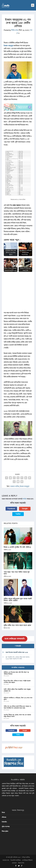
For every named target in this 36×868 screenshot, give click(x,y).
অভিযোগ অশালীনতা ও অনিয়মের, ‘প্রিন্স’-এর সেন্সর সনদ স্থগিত (18, 699)
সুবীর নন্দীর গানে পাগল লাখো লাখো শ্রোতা (17, 625)
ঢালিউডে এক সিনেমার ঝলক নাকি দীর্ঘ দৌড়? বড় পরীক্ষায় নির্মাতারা (16, 673)
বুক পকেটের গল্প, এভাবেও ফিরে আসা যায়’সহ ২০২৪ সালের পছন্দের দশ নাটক (17, 658)
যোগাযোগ (14, 863)
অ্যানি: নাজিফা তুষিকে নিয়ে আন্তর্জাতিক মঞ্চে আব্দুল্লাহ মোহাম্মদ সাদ (17, 690)
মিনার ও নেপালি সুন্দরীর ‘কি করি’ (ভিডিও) (17, 547)
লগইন (25, 499)
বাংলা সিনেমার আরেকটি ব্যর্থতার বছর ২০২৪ (17, 652)
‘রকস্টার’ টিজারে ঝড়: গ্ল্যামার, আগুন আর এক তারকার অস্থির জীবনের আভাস (17, 716)
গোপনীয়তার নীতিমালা (27, 860)
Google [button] (25, 509)
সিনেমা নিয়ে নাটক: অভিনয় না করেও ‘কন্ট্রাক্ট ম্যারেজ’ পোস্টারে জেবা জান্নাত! (17, 682)
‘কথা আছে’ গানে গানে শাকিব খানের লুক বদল (17, 573)
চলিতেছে (4, 817)
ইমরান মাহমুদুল (9, 46)
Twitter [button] (18, 514)
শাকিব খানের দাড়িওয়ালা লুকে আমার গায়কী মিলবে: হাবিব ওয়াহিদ (18, 600)
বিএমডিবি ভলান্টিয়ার (16, 860)
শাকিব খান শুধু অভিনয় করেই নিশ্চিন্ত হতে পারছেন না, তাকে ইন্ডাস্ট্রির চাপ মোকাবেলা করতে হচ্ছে (17, 707)
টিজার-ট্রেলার (5, 831)
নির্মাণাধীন (4, 822)
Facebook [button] (11, 509)
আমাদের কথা (6, 860)
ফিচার (3, 813)
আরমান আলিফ (15, 486)
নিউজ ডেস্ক (14, 30)
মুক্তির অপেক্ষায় (6, 827)
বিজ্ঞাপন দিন (21, 863)
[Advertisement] (18, 293)
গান (31, 30)
